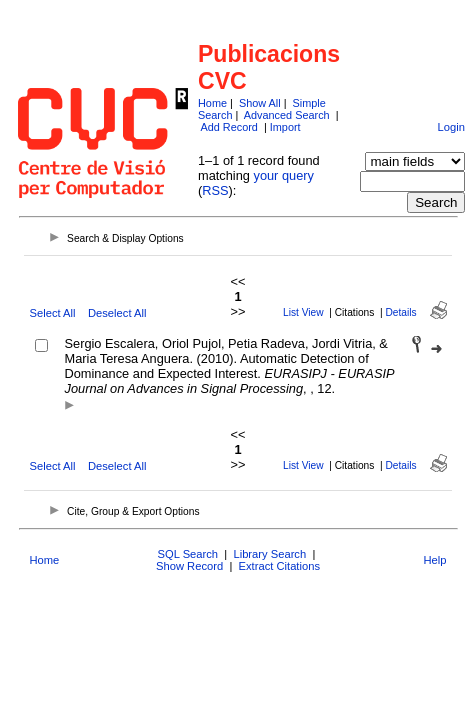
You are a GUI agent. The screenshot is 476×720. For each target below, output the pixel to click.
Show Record (189, 566)
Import (285, 127)
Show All (260, 103)
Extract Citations (279, 566)
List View (303, 312)
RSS (215, 190)
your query (283, 175)
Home (212, 103)
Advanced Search (287, 115)
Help (434, 560)
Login (450, 127)
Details (401, 312)
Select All (53, 313)
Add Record (228, 127)
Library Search (269, 554)
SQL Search (188, 554)
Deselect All (117, 313)
